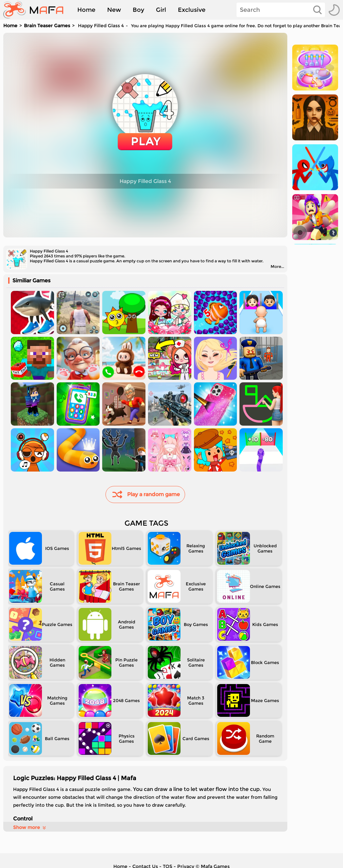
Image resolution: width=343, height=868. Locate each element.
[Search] (281, 10)
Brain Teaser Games (47, 26)
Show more (30, 827)
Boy (138, 10)
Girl (161, 10)
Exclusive (192, 10)
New (114, 10)
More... (277, 266)
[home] (37, 10)
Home (86, 10)
